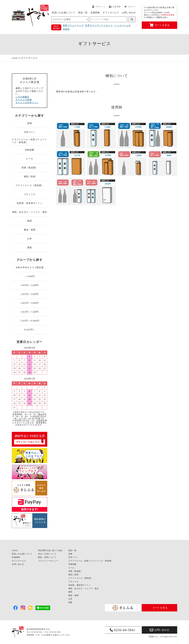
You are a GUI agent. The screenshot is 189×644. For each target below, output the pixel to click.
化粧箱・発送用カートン (29, 203)
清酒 (30, 123)
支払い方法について (47, 554)
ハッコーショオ (123, 26)
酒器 (30, 248)
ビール (29, 159)
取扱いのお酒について (64, 13)
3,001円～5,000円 (30, 303)
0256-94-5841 (123, 630)
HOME (15, 58)
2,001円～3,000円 (30, 294)
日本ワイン (30, 132)
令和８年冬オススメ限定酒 (30, 267)
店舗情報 (95, 13)
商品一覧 (83, 13)
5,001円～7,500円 (30, 312)
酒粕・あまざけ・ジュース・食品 (30, 212)
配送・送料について (47, 557)
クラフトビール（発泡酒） (30, 185)
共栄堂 (66, 29)
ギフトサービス (111, 13)
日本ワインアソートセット (99, 26)
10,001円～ (29, 330)
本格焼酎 (30, 150)
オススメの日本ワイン (27, 103)
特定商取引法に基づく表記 (50, 550)
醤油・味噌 (30, 230)
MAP (48, 629)
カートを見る (160, 25)
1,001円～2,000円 (30, 285)
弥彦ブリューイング (73, 26)
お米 (30, 239)
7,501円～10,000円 (30, 321)
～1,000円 (30, 276)
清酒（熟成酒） (30, 168)
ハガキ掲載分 (23, 97)
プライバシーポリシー (48, 561)
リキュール (30, 194)
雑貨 (30, 221)
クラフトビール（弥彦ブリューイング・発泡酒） (29, 141)
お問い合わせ (129, 13)
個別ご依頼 (30, 176)
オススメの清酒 (24, 100)
